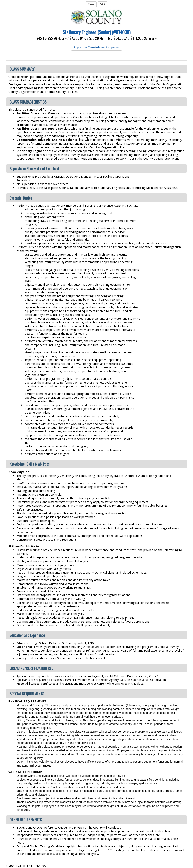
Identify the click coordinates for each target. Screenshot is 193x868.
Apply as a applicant (96, 47)
